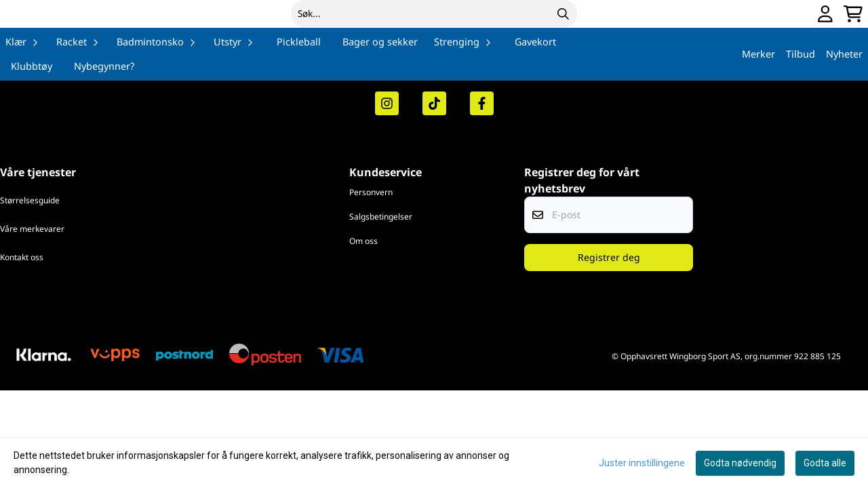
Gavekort (535, 111)
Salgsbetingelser (381, 286)
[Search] (564, 49)
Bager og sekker (380, 111)
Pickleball (299, 111)
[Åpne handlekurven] (853, 49)
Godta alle (825, 463)
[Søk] (434, 49)
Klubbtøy (32, 136)
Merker (758, 124)
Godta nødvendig (740, 463)
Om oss (363, 311)
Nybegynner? (104, 136)
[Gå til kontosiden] (825, 49)
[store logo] (91, 49)
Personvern (371, 262)
